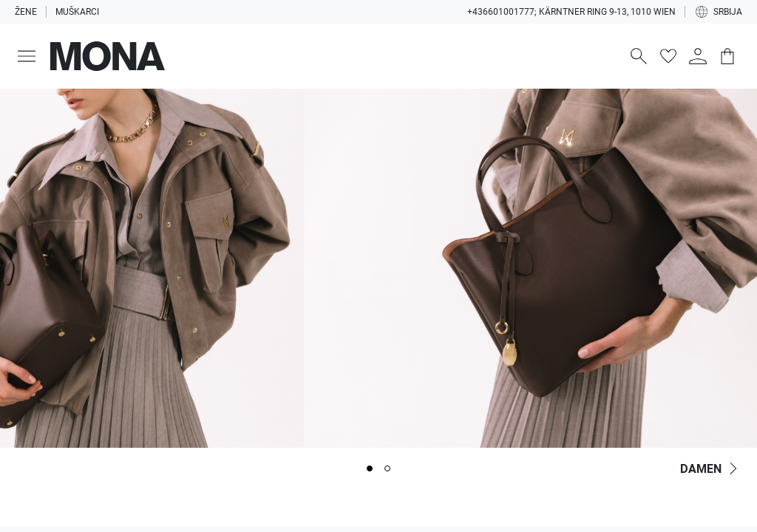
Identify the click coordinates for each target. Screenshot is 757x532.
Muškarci (77, 12)
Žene (26, 12)
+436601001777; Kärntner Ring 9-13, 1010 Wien (571, 12)
